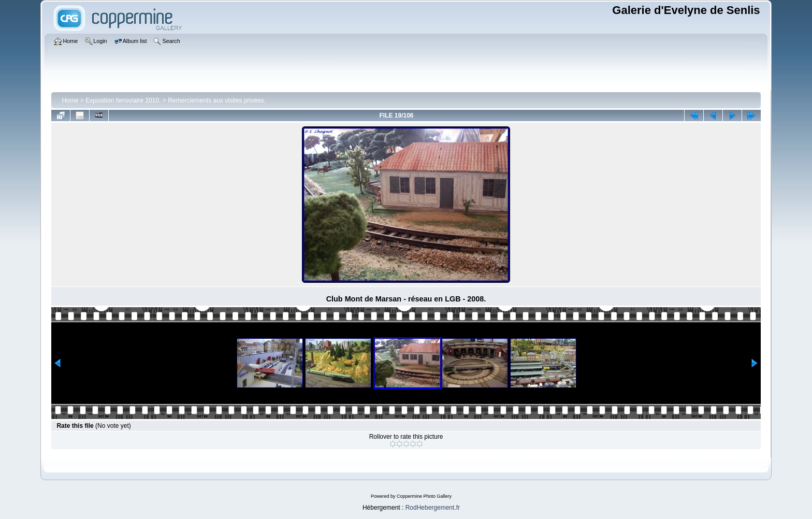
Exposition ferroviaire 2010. (123, 100)
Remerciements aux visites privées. (217, 100)
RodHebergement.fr (433, 508)
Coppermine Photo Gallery (424, 496)
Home (70, 100)
